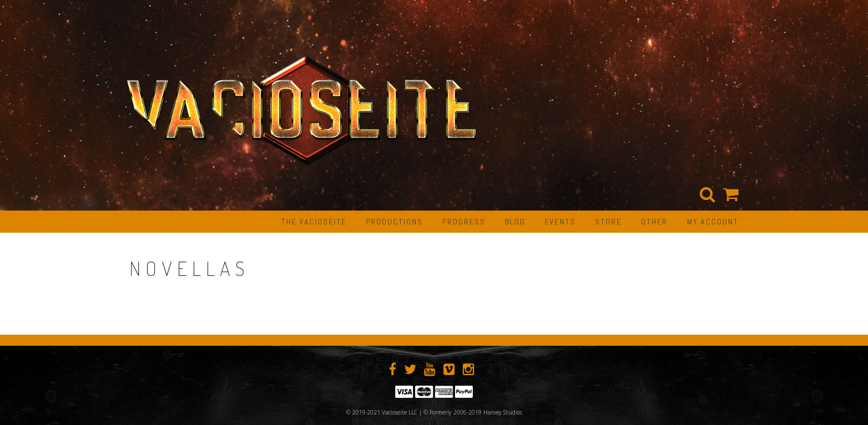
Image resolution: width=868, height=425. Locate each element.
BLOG (515, 222)
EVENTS (560, 222)
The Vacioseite (314, 222)
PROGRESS (464, 222)
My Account (713, 222)
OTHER (654, 222)
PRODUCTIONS (394, 222)
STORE (608, 222)
